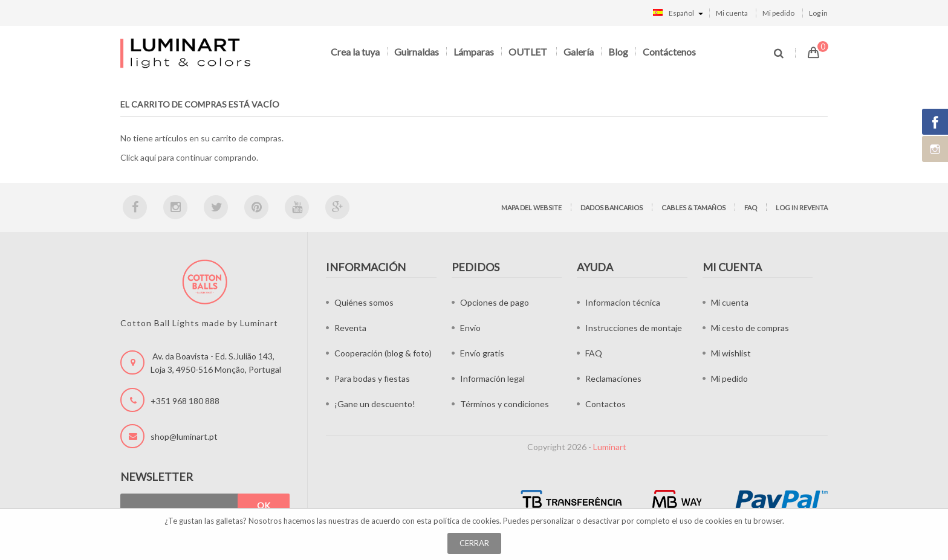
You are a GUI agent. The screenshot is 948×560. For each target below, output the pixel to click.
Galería (579, 52)
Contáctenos (669, 52)
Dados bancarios (612, 208)
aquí (148, 157)
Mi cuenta (732, 13)
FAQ (751, 208)
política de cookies (466, 521)
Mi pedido (778, 13)
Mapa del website (531, 208)
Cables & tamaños (693, 208)
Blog (618, 52)
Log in (818, 13)
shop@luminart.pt (184, 436)
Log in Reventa (802, 208)
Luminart (610, 447)
